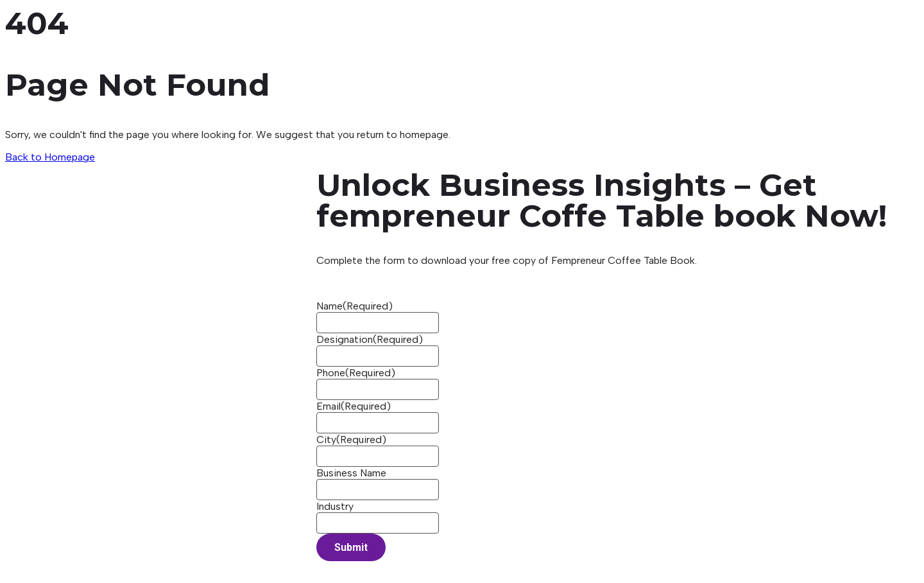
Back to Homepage (50, 157)
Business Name (351, 473)
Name (355, 306)
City (351, 439)
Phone (356, 373)
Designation (370, 339)
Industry (335, 506)
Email (354, 406)
